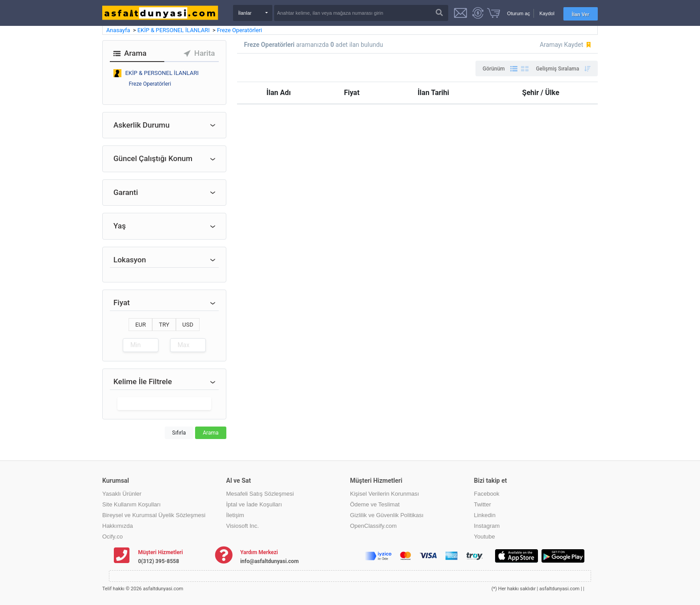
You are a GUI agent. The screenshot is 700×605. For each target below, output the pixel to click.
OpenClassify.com (373, 526)
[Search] (361, 13)
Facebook (487, 494)
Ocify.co (112, 537)
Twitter (483, 504)
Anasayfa (119, 30)
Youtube (485, 537)
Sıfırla (179, 433)
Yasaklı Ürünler (122, 494)
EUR (141, 325)
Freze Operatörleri (240, 30)
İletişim (235, 515)
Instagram (487, 526)
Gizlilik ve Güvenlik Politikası (387, 515)
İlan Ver (581, 14)
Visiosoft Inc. (243, 526)
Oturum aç (519, 13)
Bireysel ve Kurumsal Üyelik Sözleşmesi (154, 515)
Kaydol (547, 13)
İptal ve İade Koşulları (254, 504)
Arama (210, 433)
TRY (164, 325)
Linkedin (485, 515)
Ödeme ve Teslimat (375, 504)
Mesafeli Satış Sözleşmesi (260, 494)
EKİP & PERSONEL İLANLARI (174, 30)
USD (188, 325)
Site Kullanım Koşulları (131, 504)
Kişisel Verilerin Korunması (385, 494)
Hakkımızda (118, 526)
